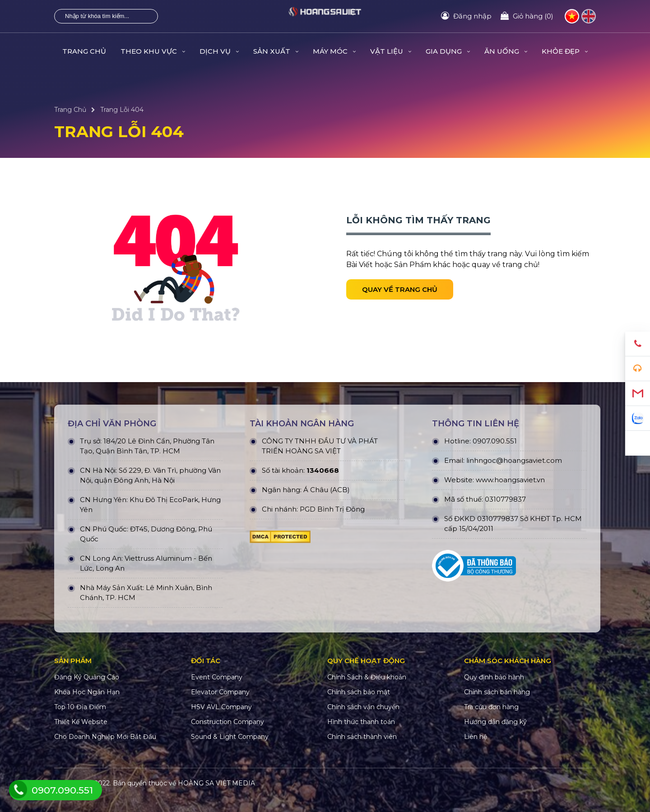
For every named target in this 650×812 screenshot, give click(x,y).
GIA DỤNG (448, 51)
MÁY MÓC (334, 51)
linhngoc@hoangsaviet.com (514, 460)
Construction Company (227, 722)
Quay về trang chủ (400, 289)
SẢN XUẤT (276, 51)
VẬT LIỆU (391, 51)
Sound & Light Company (230, 737)
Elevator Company (220, 692)
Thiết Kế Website (81, 722)
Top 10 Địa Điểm (80, 707)
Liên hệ (476, 737)
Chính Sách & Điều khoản (367, 677)
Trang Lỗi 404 (122, 110)
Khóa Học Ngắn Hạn (87, 692)
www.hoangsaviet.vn (510, 480)
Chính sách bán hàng (497, 692)
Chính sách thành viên (362, 737)
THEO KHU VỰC (153, 51)
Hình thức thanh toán (361, 722)
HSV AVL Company (221, 707)
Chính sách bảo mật (359, 692)
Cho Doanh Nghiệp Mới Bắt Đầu (105, 737)
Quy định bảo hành (494, 677)
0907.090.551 (495, 441)
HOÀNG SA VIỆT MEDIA (216, 783)
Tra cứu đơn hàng (491, 707)
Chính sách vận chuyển (363, 707)
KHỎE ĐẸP (565, 51)
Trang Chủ (84, 51)
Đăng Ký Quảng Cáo (87, 677)
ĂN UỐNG (506, 51)
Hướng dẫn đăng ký (495, 722)
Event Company (217, 677)
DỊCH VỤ (219, 51)
